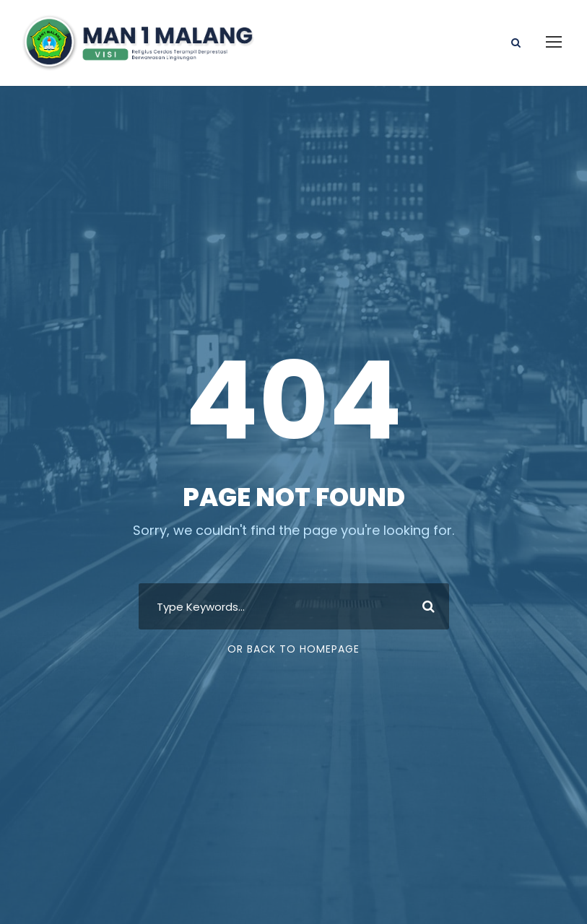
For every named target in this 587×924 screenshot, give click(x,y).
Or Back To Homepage (293, 649)
